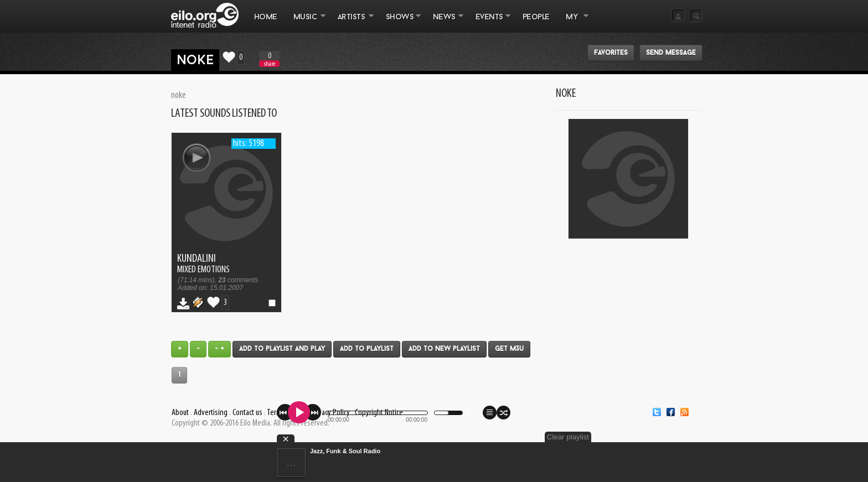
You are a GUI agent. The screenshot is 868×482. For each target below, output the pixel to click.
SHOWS (399, 23)
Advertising (211, 413)
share (270, 64)
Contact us (247, 413)
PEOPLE (536, 17)
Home (266, 17)
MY (573, 23)
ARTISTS (352, 23)
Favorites (611, 53)
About (180, 413)
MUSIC (305, 23)
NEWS (444, 23)
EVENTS (489, 23)
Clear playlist (568, 437)
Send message (671, 53)
